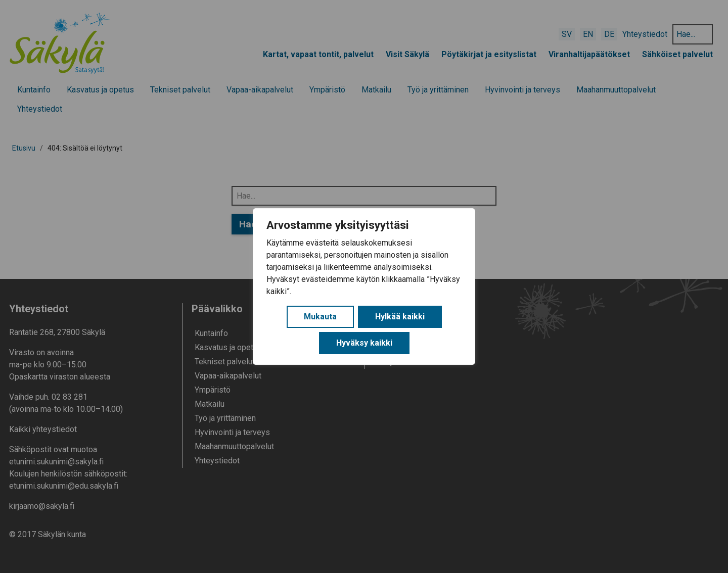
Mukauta (320, 317)
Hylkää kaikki (400, 317)
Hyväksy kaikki (364, 343)
